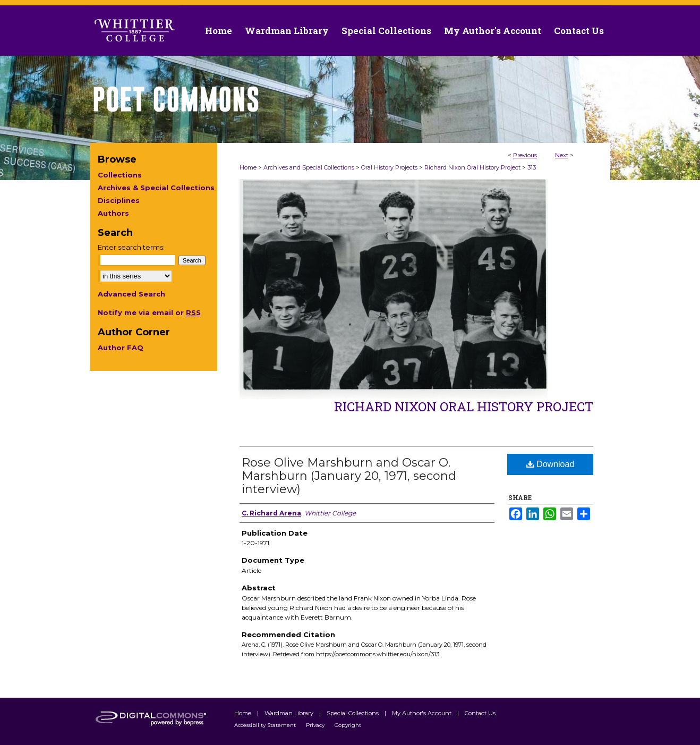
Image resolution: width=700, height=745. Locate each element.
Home (248, 167)
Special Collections (353, 713)
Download (550, 464)
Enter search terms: (131, 247)
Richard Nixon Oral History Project (472, 167)
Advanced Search (131, 294)
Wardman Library (290, 713)
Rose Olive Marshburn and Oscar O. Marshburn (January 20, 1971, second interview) (349, 476)
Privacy (316, 725)
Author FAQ (121, 348)
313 (532, 167)
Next (562, 155)
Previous (525, 155)
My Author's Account (422, 713)
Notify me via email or (149, 312)
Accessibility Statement (266, 725)
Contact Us (579, 31)
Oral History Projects (389, 167)
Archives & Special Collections (156, 188)
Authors (113, 213)
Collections (120, 175)
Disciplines (119, 200)
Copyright (348, 725)
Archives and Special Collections (309, 167)
